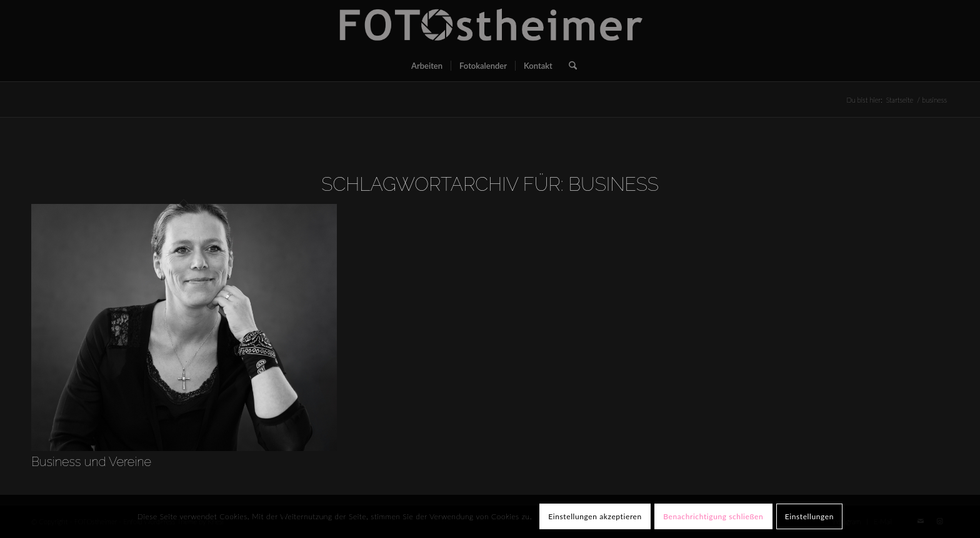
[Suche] (569, 66)
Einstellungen (809, 516)
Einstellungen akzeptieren (595, 516)
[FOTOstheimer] (490, 25)
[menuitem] (427, 66)
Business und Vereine (91, 462)
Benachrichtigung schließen (713, 516)
